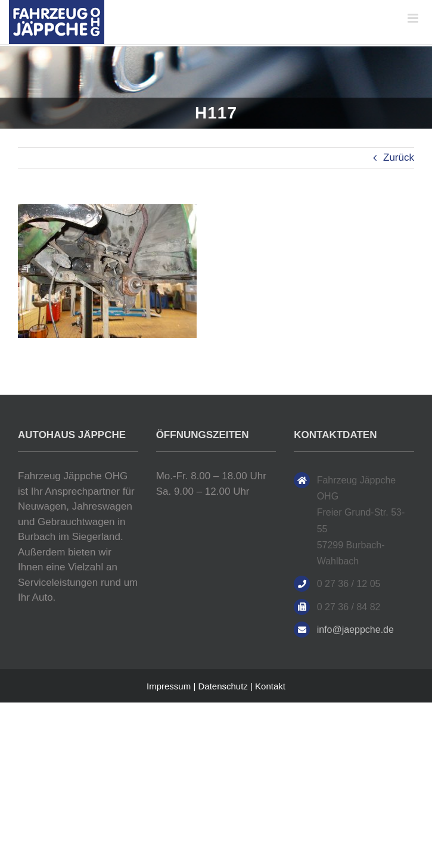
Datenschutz (223, 686)
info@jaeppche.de (355, 630)
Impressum (169, 686)
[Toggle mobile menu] (414, 18)
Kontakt (270, 686)
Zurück (399, 157)
